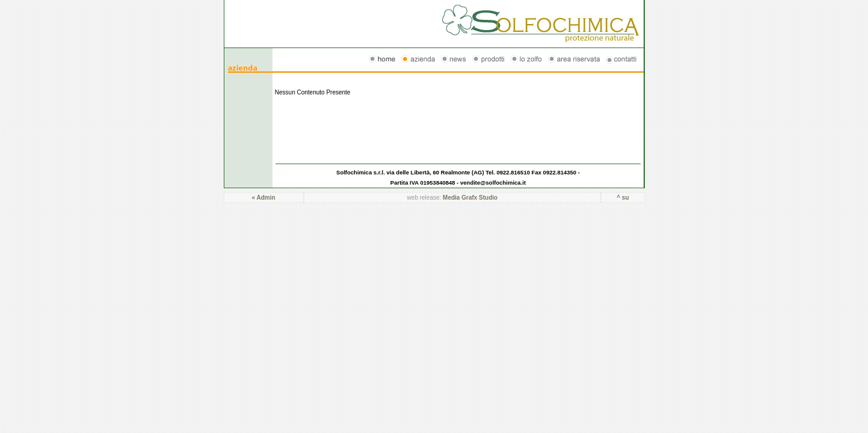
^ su (623, 198)
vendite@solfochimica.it (493, 183)
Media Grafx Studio (470, 198)
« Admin (264, 198)
